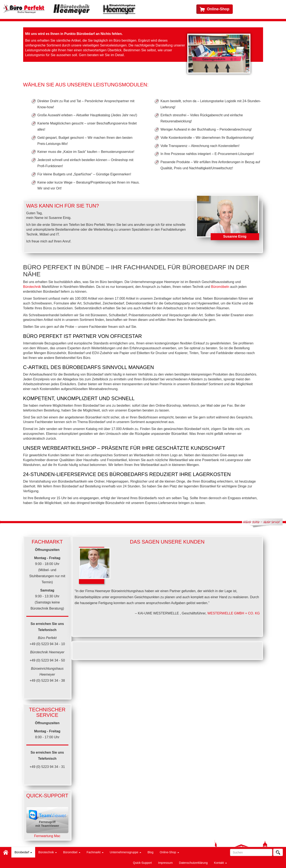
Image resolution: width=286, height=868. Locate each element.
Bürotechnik (48, 852)
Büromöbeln (220, 287)
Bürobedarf (23, 852)
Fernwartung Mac (47, 836)
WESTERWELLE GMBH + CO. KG (233, 613)
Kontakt (220, 863)
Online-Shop (169, 852)
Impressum (165, 863)
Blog (150, 852)
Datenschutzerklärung (193, 863)
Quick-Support (142, 863)
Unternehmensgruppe (126, 852)
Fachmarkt (95, 852)
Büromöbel (72, 852)
